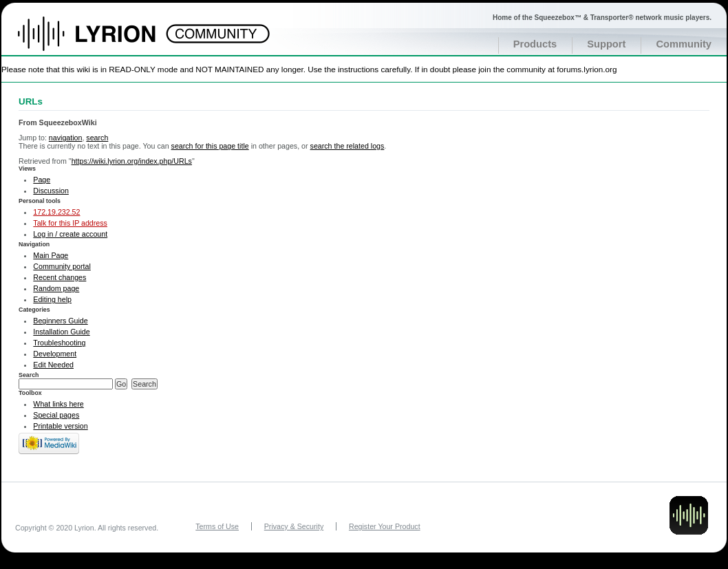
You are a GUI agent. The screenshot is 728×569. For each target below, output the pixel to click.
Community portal (62, 266)
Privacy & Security (294, 526)
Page (42, 180)
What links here (58, 404)
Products (535, 44)
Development (55, 354)
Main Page (51, 255)
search (97, 138)
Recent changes (60, 277)
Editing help (52, 299)
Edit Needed (53, 365)
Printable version (60, 426)
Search (29, 375)
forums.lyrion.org (587, 69)
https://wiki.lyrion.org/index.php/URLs (132, 161)
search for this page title (210, 146)
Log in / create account (70, 234)
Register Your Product (385, 526)
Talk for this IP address (70, 223)
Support (606, 44)
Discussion (51, 191)
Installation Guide (61, 332)
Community (684, 44)
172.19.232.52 (56, 212)
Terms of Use (217, 526)
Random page (56, 288)
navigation (66, 138)
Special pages (56, 415)
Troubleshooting (59, 343)
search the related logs (347, 146)
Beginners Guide (60, 321)
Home (101, 41)
